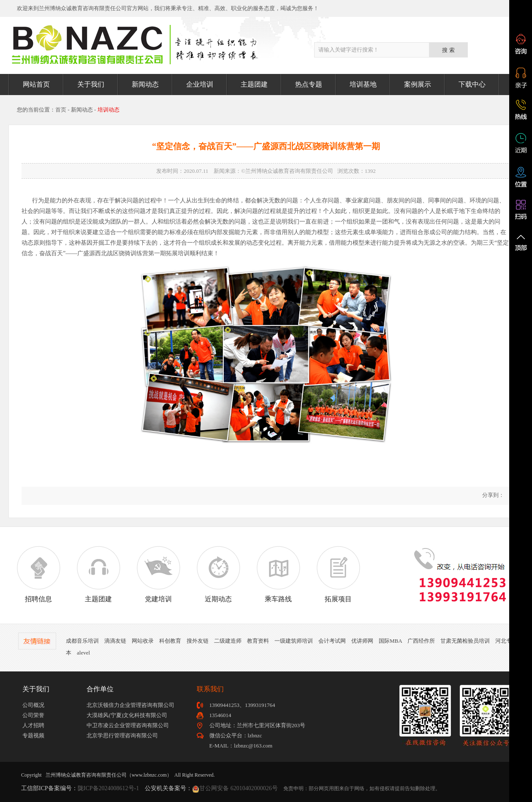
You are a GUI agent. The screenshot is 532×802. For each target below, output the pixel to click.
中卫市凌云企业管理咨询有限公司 (128, 725)
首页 (61, 110)
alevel (83, 653)
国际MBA (390, 641)
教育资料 (258, 641)
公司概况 (33, 705)
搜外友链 (198, 641)
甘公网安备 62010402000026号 (239, 788)
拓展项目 (338, 574)
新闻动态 (145, 84)
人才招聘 (33, 725)
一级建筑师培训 (294, 641)
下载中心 (472, 84)
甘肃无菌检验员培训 (465, 641)
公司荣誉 (33, 715)
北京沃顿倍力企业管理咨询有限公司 (130, 705)
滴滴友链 (115, 641)
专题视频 (33, 735)
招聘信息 (38, 574)
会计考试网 (332, 641)
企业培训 (200, 84)
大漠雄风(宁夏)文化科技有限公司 (127, 715)
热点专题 (309, 84)
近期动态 (218, 574)
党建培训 (158, 574)
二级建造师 (228, 641)
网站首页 (36, 84)
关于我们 (91, 84)
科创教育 (170, 641)
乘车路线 (278, 574)
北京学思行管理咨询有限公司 (122, 735)
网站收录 (143, 641)
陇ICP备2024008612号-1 (108, 788)
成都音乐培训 (82, 641)
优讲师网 (362, 641)
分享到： (493, 495)
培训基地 (363, 84)
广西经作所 (421, 641)
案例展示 (418, 84)
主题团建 (254, 84)
